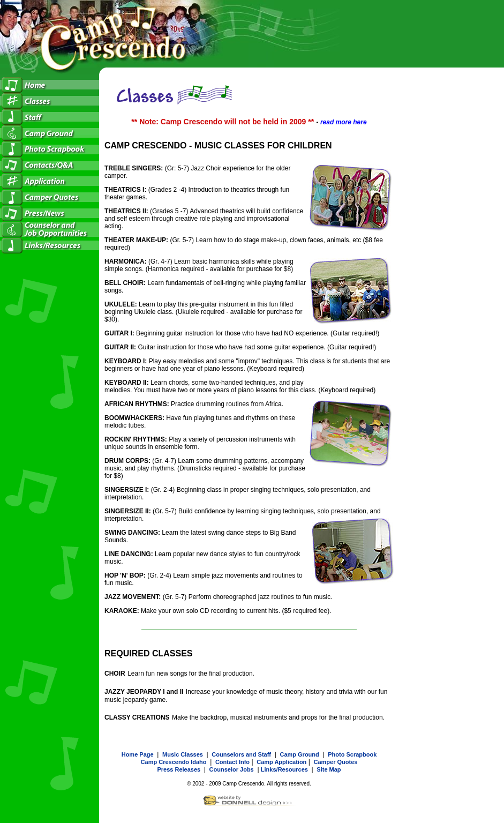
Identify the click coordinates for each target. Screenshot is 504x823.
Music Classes (183, 754)
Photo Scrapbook (352, 754)
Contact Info (232, 762)
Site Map (329, 769)
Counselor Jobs (232, 769)
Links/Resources (284, 769)
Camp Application (281, 762)
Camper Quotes (335, 762)
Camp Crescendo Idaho (174, 762)
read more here (344, 122)
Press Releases (179, 769)
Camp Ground (299, 754)
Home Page (138, 754)
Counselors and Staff (241, 754)
